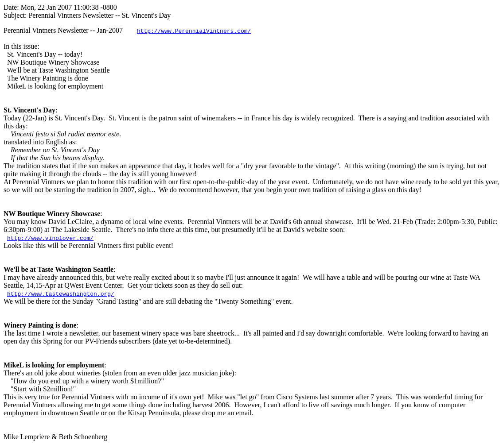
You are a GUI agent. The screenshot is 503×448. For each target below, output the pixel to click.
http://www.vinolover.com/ (50, 238)
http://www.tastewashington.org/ (61, 294)
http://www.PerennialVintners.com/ (194, 31)
